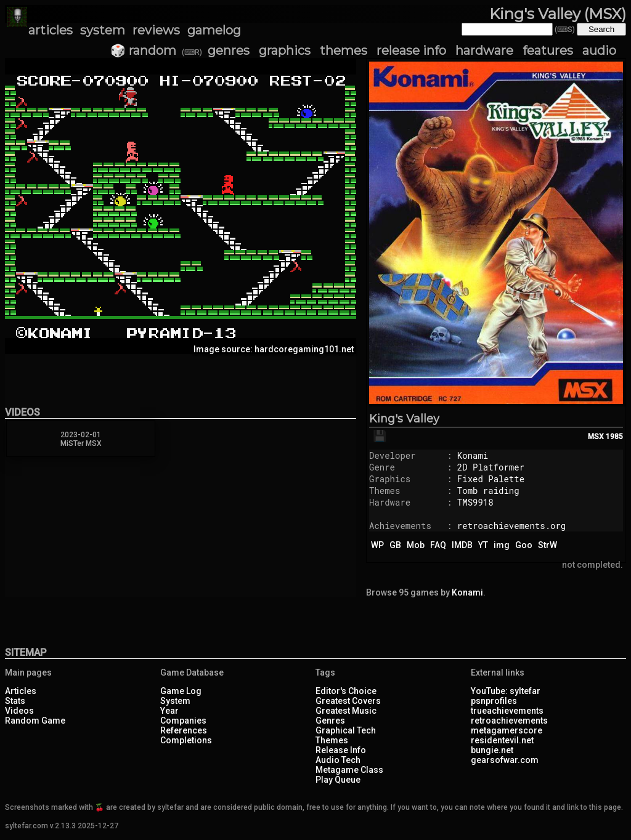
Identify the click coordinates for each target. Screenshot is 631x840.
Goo (524, 545)
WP (377, 545)
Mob (416, 545)
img (502, 545)
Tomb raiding (488, 491)
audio (599, 50)
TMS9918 (475, 502)
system (103, 30)
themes (344, 50)
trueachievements (507, 711)
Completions (186, 740)
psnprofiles (494, 701)
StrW (548, 545)
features (548, 50)
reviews (156, 30)
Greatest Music (346, 711)
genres (229, 50)
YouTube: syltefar (506, 691)
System (175, 701)
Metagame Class (349, 770)
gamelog (214, 30)
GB (395, 545)
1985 (614, 437)
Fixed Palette (491, 479)
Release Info (341, 750)
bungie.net (492, 750)
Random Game (35, 721)
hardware (484, 50)
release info (411, 50)
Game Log (181, 691)
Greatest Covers (348, 701)
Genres (330, 721)
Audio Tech (338, 760)
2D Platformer (491, 467)
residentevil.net (502, 740)
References (184, 730)
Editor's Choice (346, 691)
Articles (21, 691)
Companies (183, 721)
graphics (285, 50)
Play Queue (338, 780)
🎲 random (143, 50)
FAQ (438, 545)
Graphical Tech (346, 730)
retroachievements (509, 721)
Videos (19, 711)
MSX (596, 437)
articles (51, 30)
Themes (332, 740)
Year (169, 711)
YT (483, 545)
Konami (473, 455)
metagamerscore (507, 730)
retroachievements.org (511, 526)
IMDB (462, 545)
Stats (15, 701)
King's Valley (404, 419)
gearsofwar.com (505, 760)
